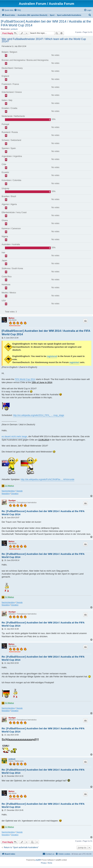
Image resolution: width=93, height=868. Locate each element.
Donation (15, 493)
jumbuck (14, 29)
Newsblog (6, 493)
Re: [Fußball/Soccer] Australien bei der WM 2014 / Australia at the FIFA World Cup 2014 (43, 513)
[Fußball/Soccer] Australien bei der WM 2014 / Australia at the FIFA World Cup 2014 (46, 23)
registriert (74, 362)
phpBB (38, 860)
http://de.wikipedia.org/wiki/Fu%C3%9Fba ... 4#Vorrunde (47, 479)
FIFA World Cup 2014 (25, 379)
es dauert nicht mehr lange (14, 436)
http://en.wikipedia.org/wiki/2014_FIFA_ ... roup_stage (39, 415)
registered (52, 356)
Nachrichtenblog (8, 491)
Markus (11, 318)
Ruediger (12, 501)
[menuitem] (18, 10)
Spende (19, 491)
